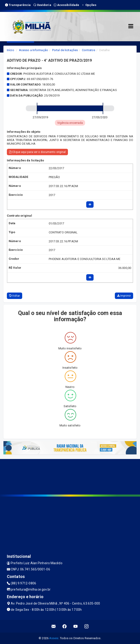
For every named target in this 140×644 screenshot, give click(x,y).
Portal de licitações (65, 50)
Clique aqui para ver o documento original (37, 152)
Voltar (15, 296)
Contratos (89, 50)
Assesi (54, 638)
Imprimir (124, 296)
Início (11, 50)
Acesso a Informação (34, 50)
